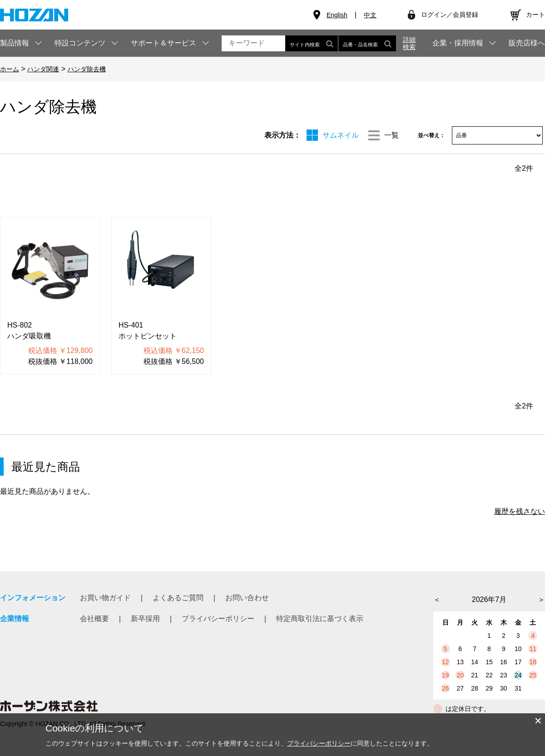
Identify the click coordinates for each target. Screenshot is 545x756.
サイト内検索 (312, 43)
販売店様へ (527, 43)
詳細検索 (409, 43)
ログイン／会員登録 (450, 15)
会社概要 (94, 619)
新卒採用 (145, 619)
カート (535, 15)
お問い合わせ (247, 598)
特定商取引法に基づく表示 (320, 619)
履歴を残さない (520, 511)
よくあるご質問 (178, 598)
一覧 (391, 135)
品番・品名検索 (367, 43)
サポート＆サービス (163, 43)
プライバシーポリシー (218, 619)
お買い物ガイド (105, 598)
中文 (370, 15)
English (337, 15)
